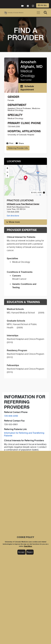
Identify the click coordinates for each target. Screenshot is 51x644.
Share (20, 143)
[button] (26, 222)
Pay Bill (43, 5)
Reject (30, 552)
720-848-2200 (11, 416)
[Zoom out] (7, 172)
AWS (35, 193)
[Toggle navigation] (38, 13)
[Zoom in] (7, 168)
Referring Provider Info (18, 148)
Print (10, 143)
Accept (21, 552)
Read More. (28, 546)
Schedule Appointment (27, 88)
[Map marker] (26, 178)
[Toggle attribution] (44, 193)
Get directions (13, 216)
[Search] (45, 13)
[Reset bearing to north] (7, 176)
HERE (40, 193)
